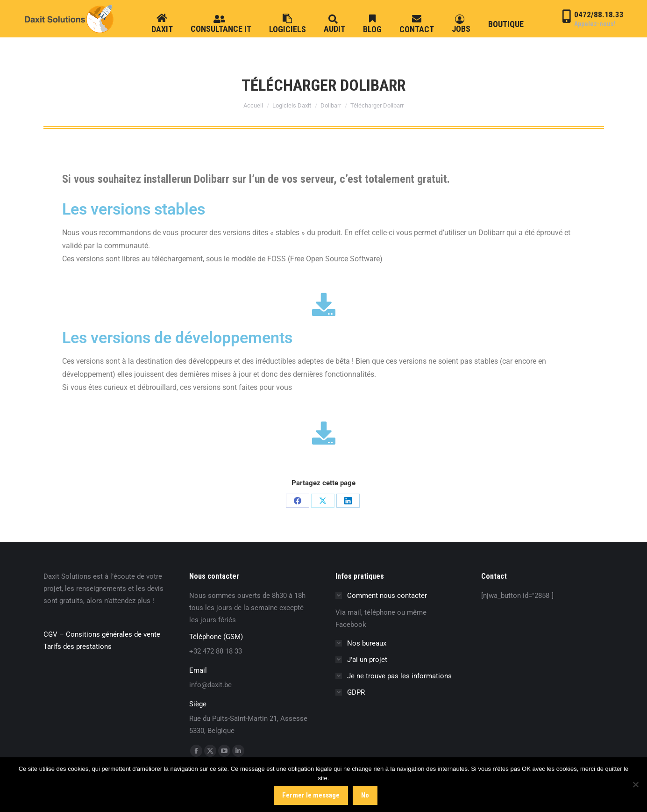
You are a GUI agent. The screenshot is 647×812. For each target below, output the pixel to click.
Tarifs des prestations (78, 647)
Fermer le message (311, 795)
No (366, 795)
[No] (635, 785)
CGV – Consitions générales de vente (102, 634)
